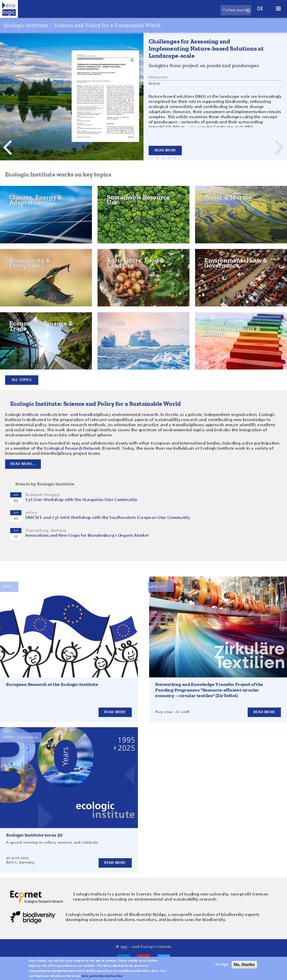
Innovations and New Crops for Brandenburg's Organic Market (87, 536)
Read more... (23, 464)
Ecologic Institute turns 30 (34, 835)
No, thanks (244, 965)
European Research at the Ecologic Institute (52, 684)
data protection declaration (102, 976)
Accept (222, 965)
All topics (22, 380)
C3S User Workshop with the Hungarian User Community (81, 500)
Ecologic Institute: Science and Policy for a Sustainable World (96, 404)
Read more (165, 150)
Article (154, 84)
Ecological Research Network (73, 449)
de (260, 9)
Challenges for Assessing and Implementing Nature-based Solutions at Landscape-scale (206, 48)
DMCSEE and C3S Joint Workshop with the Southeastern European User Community (108, 518)
